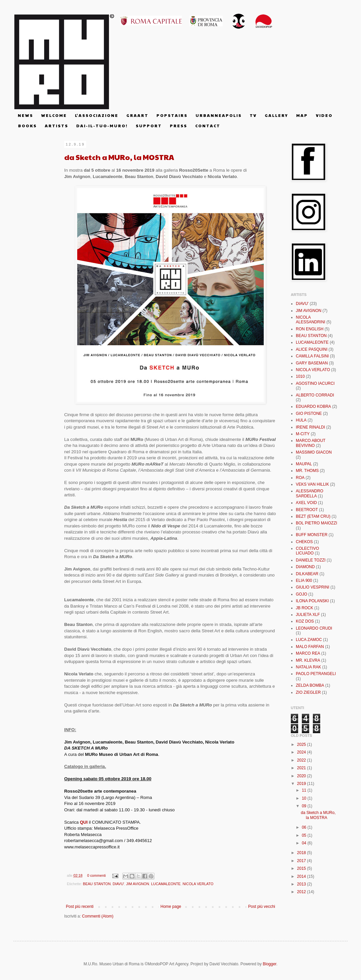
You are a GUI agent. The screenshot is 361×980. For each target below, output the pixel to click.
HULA (301, 420)
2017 (302, 861)
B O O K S (27, 126)
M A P (302, 115)
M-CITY (303, 434)
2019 (302, 784)
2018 (302, 853)
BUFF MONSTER (312, 535)
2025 (302, 745)
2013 (302, 884)
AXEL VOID (306, 503)
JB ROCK (305, 608)
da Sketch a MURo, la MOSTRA (119, 157)
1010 (300, 376)
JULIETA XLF (308, 615)
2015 (302, 868)
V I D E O (324, 115)
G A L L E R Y (276, 115)
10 (305, 798)
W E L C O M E (54, 115)
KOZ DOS (305, 621)
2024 (302, 752)
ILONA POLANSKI (312, 601)
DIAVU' (118, 884)
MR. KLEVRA (308, 660)
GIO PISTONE (309, 414)
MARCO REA (308, 653)
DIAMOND (305, 567)
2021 (302, 768)
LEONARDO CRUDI (314, 628)
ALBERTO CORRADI (315, 395)
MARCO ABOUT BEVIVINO (311, 443)
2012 (302, 892)
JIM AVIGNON (138, 884)
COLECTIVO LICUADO (307, 551)
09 (305, 806)
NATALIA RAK (309, 667)
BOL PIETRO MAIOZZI (317, 523)
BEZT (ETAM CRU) (313, 516)
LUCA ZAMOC (309, 640)
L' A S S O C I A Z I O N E (96, 115)
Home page (171, 907)
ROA (300, 478)
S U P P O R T (148, 126)
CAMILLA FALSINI (312, 356)
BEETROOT (307, 510)
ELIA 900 (304, 581)
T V (253, 115)
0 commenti (97, 875)
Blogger (270, 964)
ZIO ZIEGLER (308, 692)
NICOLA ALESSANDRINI (311, 320)
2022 (302, 760)
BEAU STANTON (97, 884)
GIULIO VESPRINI (313, 587)
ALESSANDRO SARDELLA (310, 493)
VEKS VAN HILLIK (312, 484)
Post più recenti (80, 907)
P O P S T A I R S (172, 115)
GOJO (302, 594)
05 (305, 835)
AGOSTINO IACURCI (315, 383)
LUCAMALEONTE (166, 884)
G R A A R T (137, 115)
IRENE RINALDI (310, 427)
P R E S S (178, 126)
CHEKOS (304, 542)
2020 (302, 776)
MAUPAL (304, 464)
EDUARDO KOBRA (313, 406)
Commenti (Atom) (98, 916)
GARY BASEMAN (312, 363)
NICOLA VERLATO (198, 884)
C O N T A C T (207, 126)
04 (305, 843)
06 (305, 827)
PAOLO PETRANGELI (316, 674)
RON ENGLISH (310, 329)
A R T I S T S (56, 126)
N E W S (25, 115)
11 (305, 790)
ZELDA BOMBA (310, 685)
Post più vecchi (262, 907)
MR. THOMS (307, 471)
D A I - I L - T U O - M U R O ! (102, 126)
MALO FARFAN (310, 647)
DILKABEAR (307, 574)
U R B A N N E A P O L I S (218, 115)
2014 (302, 876)
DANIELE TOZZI (311, 560)
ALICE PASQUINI (312, 349)
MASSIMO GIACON (314, 452)
